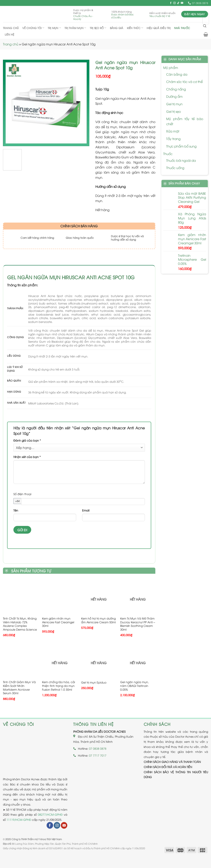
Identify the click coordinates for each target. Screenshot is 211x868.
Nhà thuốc (182, 28)
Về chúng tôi (33, 28)
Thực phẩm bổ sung (181, 146)
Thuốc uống (175, 168)
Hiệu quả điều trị (158, 28)
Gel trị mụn (174, 104)
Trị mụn (54, 28)
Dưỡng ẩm (174, 96)
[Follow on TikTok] (178, 3)
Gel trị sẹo (173, 111)
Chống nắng (176, 89)
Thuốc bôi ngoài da (181, 160)
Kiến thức (135, 28)
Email (86, 510)
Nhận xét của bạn (27, 457)
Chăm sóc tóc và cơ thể (184, 82)
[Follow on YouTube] (182, 3)
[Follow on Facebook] (171, 3)
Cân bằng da (177, 74)
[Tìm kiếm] (205, 26)
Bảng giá (117, 28)
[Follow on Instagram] (174, 3)
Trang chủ (11, 28)
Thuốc (168, 154)
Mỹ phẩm (171, 68)
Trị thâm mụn (75, 28)
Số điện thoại (22, 494)
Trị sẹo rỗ (98, 28)
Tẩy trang (173, 139)
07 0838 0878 (98, 748)
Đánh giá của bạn (27, 440)
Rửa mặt (173, 131)
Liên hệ (9, 34)
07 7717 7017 (98, 755)
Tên (16, 510)
